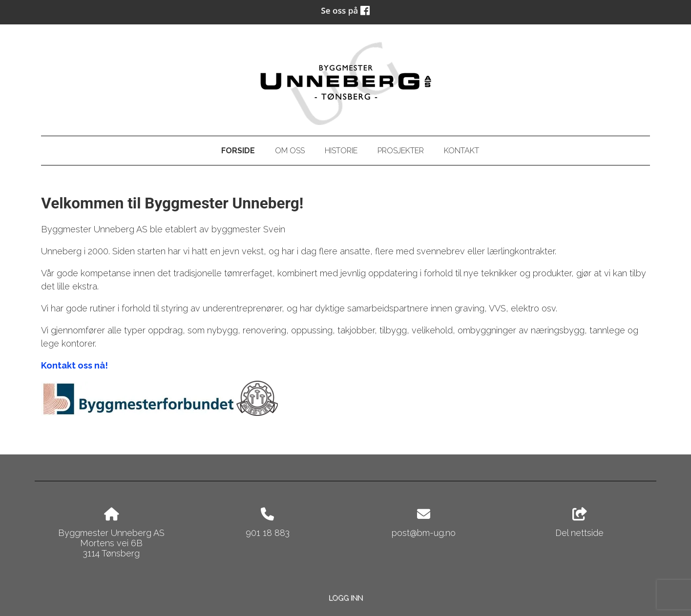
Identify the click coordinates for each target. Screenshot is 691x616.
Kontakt (461, 151)
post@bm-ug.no (424, 533)
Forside (238, 151)
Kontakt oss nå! (74, 365)
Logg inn (346, 598)
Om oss (290, 151)
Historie (341, 151)
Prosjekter (401, 151)
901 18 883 (268, 533)
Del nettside (579, 523)
